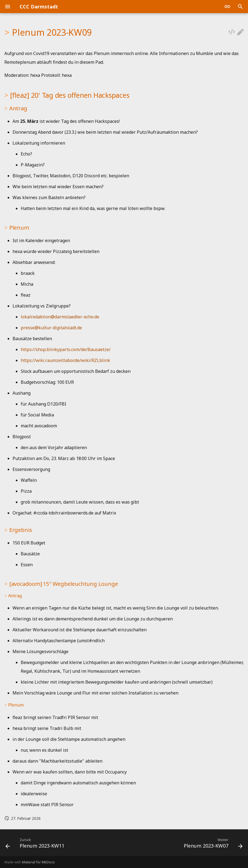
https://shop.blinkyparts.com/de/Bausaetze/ (66, 349)
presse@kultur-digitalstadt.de (51, 328)
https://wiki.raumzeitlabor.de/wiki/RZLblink (65, 360)
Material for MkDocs (38, 862)
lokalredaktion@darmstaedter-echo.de (60, 317)
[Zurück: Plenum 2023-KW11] (36, 844)
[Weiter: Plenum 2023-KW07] (212, 844)
